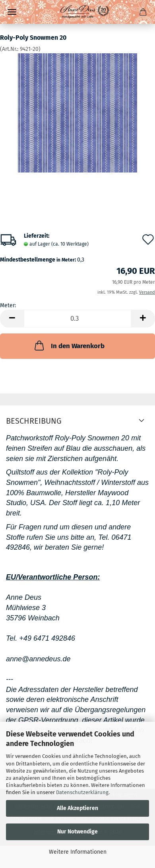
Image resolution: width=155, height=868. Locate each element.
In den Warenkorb (69, 345)
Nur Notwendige (77, 832)
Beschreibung (34, 421)
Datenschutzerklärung (82, 792)
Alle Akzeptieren (77, 808)
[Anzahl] (77, 319)
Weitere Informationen (78, 852)
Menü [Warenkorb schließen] (12, 12)
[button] (12, 319)
